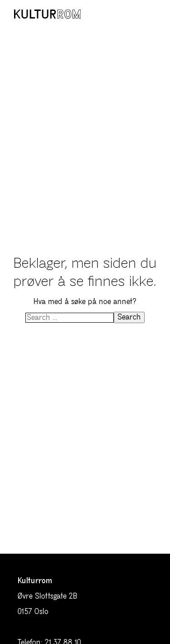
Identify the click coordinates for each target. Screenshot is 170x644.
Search (129, 317)
